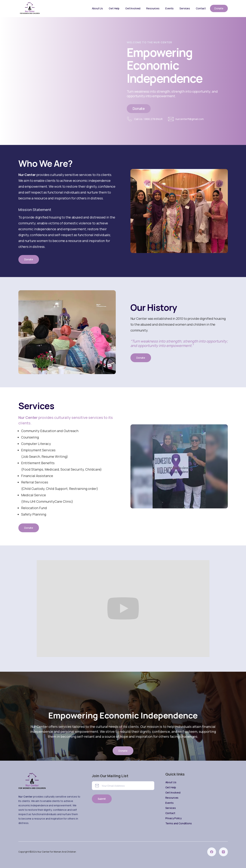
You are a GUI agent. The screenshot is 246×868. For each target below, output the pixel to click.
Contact (201, 8)
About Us (97, 8)
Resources (153, 8)
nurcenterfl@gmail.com (190, 119)
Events (169, 8)
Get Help (114, 8)
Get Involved (133, 8)
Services (185, 8)
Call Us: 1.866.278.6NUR (148, 119)
